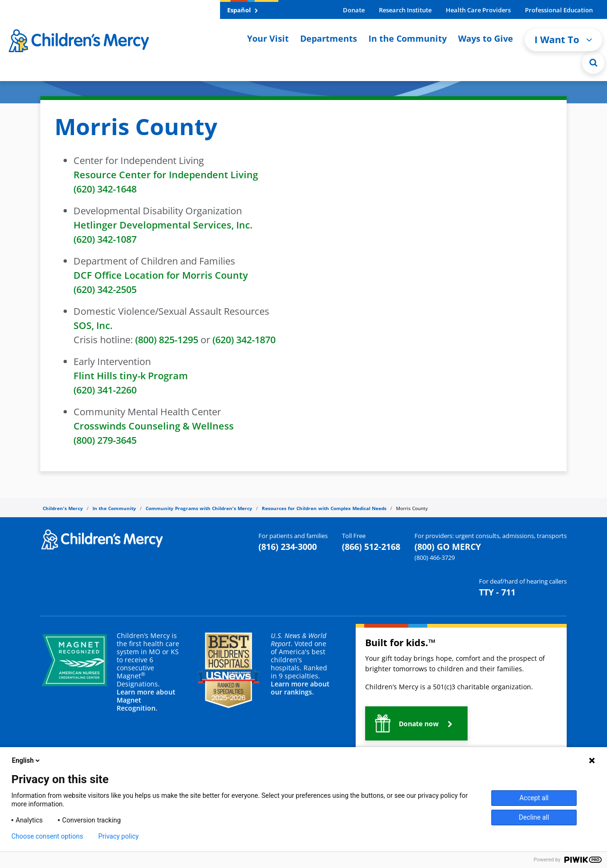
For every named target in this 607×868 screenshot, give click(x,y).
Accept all (534, 798)
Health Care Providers (478, 10)
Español (243, 10)
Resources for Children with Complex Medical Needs (324, 508)
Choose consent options (47, 836)
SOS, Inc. (93, 325)
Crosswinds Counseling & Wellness (154, 426)
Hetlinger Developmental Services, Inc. (163, 225)
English (27, 760)
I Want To (563, 40)
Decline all (534, 817)
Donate (354, 10)
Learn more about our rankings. (300, 688)
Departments (329, 38)
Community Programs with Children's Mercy (199, 508)
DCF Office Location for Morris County (161, 275)
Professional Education (559, 10)
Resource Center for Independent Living (166, 175)
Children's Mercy (63, 508)
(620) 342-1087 (105, 239)
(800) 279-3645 (106, 440)
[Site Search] (593, 63)
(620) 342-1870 (244, 340)
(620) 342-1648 (105, 189)
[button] (416, 723)
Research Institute (405, 10)
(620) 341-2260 (105, 390)
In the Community (408, 38)
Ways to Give (486, 38)
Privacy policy (118, 836)
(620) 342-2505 (105, 289)
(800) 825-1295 (167, 340)
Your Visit (268, 38)
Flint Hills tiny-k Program (131, 376)
